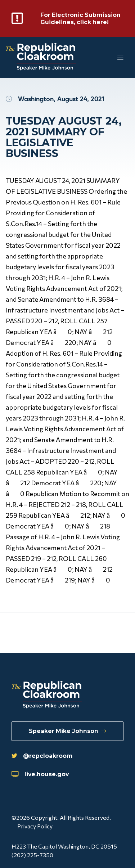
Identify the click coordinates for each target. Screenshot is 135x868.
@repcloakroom (42, 756)
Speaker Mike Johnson (67, 731)
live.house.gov (40, 774)
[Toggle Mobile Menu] (106, 57)
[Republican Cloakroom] (41, 57)
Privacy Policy (35, 826)
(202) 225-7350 (32, 855)
